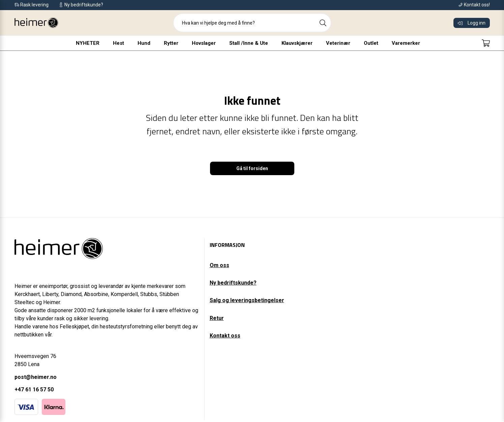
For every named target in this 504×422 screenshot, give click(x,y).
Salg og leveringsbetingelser (247, 300)
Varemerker (406, 43)
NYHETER (88, 43)
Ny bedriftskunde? (233, 283)
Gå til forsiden (252, 168)
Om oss (219, 265)
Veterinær (338, 43)
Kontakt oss (225, 336)
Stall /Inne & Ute (249, 43)
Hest (118, 43)
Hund (144, 43)
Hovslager (204, 43)
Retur (217, 318)
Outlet (371, 43)
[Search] (323, 23)
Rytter (171, 43)
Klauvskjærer (297, 43)
